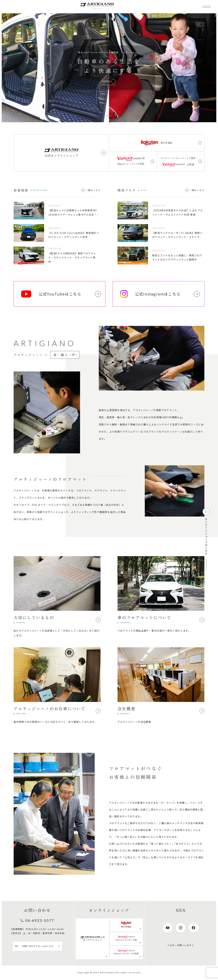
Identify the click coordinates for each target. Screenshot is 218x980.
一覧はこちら (93, 190)
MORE (106, 81)
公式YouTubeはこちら (51, 294)
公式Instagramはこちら (150, 294)
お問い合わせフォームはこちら (38, 946)
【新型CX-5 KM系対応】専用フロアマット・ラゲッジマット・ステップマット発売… (72, 258)
